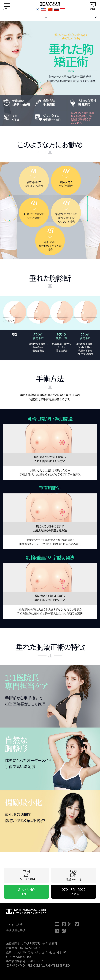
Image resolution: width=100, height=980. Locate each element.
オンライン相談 (26, 875)
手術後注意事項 (16, 930)
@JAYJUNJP (26, 892)
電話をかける (74, 875)
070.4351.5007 (74, 892)
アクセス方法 (14, 925)
